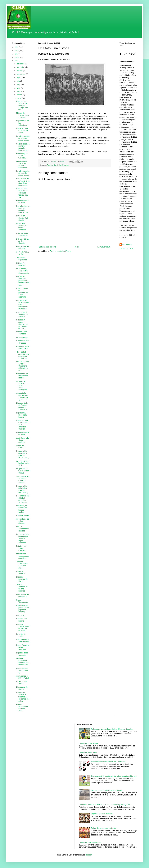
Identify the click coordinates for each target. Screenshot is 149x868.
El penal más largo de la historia (21, 415)
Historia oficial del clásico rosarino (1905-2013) (22, 489)
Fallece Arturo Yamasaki (22, 333)
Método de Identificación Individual (22, 115)
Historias (66, 165)
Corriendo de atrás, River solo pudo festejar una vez (22, 106)
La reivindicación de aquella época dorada (23, 138)
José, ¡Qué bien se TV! (22, 253)
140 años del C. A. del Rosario (22, 241)
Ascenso (50, 165)
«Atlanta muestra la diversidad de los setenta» (23, 662)
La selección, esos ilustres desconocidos (23, 271)
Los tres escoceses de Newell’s (23, 529)
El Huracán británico (21, 264)
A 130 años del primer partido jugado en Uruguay (23, 609)
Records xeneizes (21, 572)
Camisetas (58, 165)
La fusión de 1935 (21, 635)
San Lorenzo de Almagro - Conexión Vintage (22, 479)
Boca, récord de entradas (22, 248)
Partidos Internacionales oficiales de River (22, 627)
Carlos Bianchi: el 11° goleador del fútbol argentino (22, 293)
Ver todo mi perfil (126, 248)
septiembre (21, 74)
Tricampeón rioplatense (22, 259)
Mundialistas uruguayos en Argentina (23, 556)
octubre (20, 71)
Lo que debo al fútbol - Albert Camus (23, 471)
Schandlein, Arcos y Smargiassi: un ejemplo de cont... (22, 324)
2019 (17, 47)
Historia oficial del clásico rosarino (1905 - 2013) (23, 454)
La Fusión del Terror (22, 683)
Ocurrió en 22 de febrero (89, 743)
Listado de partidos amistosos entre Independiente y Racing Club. (105, 805)
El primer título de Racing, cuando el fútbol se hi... (22, 406)
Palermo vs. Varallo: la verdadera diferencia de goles (22, 697)
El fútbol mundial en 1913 (23, 433)
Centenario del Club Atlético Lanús (22, 131)
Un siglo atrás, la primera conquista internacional (23, 147)
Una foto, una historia (22, 620)
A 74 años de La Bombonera (23, 347)
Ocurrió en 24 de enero (88, 753)
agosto (20, 78)
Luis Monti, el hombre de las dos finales (22, 509)
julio (19, 81)
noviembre (21, 67)
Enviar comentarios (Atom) (60, 251)
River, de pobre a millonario (22, 234)
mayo (19, 84)
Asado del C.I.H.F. (20, 447)
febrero (20, 95)
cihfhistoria (127, 245)
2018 (17, 50)
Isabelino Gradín (23, 516)
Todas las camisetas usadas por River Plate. (108, 762)
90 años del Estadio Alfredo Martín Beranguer (21, 386)
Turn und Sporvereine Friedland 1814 (22, 565)
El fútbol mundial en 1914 (23, 202)
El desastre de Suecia (22, 688)
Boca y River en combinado (22, 595)
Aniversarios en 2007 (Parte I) (23, 677)
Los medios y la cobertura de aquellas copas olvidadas (22, 539)
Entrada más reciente (48, 247)
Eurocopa (20, 615)
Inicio (77, 247)
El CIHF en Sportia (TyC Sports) (22, 218)
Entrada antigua (104, 247)
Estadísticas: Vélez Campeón (21, 548)
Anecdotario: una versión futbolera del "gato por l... (22, 396)
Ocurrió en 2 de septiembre (90, 842)
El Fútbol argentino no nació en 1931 (22, 708)
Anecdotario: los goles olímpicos (23, 521)
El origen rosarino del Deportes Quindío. (107, 790)
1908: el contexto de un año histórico (22, 588)
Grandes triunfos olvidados (23, 342)
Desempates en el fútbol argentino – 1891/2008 (22, 499)
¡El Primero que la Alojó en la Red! (22, 463)
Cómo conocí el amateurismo (22, 641)
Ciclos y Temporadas (22, 601)
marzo (19, 91)
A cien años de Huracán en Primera (22, 314)
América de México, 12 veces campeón (22, 227)
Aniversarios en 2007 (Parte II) (22, 670)
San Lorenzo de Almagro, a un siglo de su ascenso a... (23, 182)
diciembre (21, 64)
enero (19, 98)
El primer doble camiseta (22, 654)
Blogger (89, 855)
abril (19, 88)
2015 (17, 61)
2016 (17, 57)
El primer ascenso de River (22, 579)
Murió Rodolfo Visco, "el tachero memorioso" (22, 165)
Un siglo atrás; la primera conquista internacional (23, 209)
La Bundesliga (22, 337)
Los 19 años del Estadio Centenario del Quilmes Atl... (22, 366)
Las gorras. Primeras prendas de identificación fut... (22, 281)
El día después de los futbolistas (22, 156)
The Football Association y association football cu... (23, 355)
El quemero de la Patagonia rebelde (22, 376)
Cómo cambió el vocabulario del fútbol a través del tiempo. (114, 776)
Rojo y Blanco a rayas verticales (22, 647)
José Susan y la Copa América (22, 440)
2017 (17, 54)
